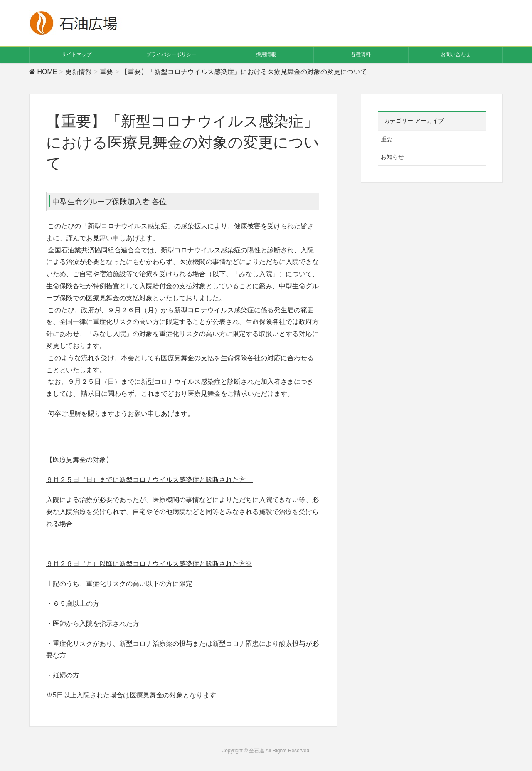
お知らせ (392, 157)
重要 (387, 139)
